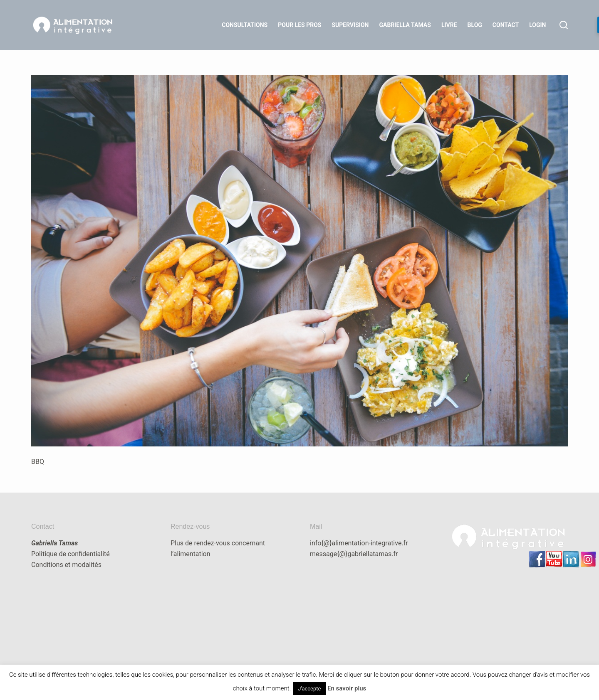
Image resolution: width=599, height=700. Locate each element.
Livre (449, 25)
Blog (475, 25)
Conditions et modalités (66, 565)
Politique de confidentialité (71, 554)
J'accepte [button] (309, 689)
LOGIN (537, 25)
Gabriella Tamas (405, 25)
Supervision (350, 25)
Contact (506, 25)
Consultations (245, 25)
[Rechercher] (564, 25)
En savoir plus (347, 688)
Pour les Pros (299, 25)
